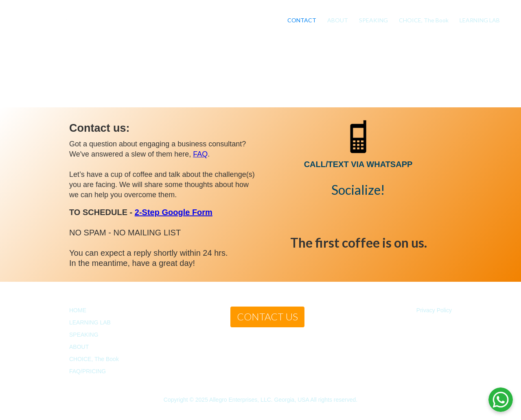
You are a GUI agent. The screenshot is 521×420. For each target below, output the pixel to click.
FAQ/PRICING (88, 371)
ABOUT (338, 20)
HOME (78, 310)
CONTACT (302, 20)
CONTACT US (267, 317)
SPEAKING (373, 20)
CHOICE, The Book (424, 20)
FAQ (200, 154)
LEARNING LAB (480, 20)
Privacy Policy (434, 310)
